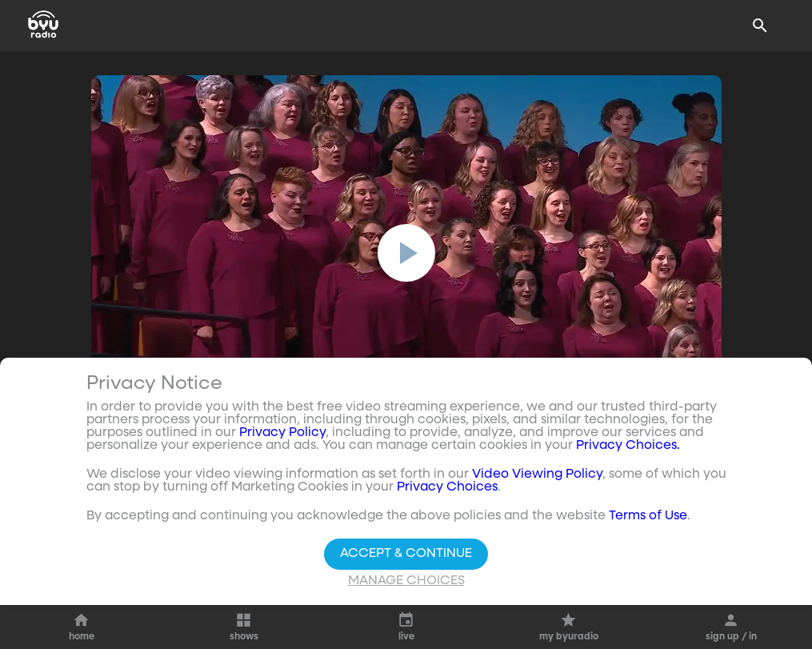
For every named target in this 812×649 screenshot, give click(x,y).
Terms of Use (648, 516)
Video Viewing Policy (537, 475)
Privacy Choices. (628, 446)
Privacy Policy (282, 433)
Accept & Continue (406, 554)
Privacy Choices (447, 487)
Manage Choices (406, 581)
